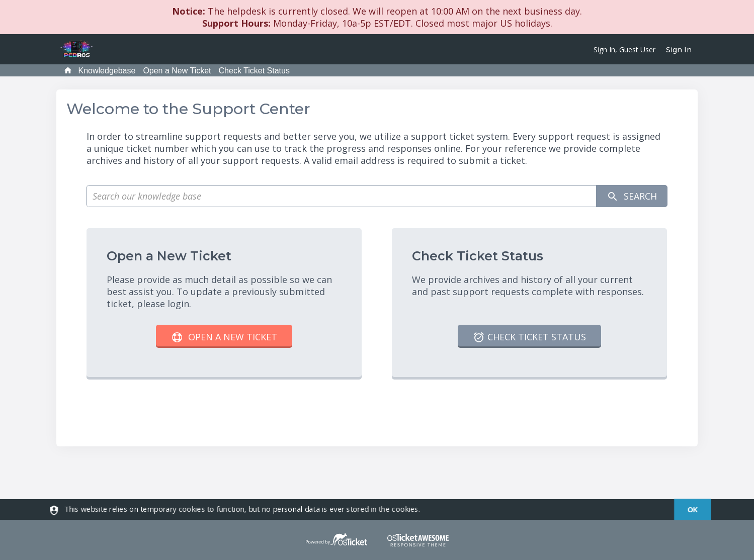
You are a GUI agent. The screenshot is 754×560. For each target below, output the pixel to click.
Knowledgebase (107, 71)
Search (632, 196)
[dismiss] (687, 509)
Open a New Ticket (177, 71)
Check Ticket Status (254, 71)
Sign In (679, 50)
